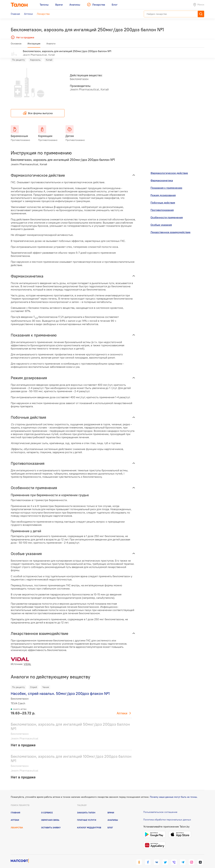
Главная (15, 808)
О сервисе (47, 808)
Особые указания (161, 220)
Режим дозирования (163, 190)
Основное (16, 45)
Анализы (113, 815)
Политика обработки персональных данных (167, 815)
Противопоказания (162, 205)
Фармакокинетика (162, 175)
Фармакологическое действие (169, 168)
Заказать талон (86, 808)
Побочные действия (163, 198)
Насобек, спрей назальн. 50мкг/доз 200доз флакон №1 (60, 689)
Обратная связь (50, 815)
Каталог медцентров (89, 822)
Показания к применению (166, 183)
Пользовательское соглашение (160, 807)
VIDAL (27, 659)
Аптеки (122, 708)
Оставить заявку (51, 822)
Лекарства (17, 822)
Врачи (111, 808)
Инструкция (34, 45)
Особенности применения (167, 212)
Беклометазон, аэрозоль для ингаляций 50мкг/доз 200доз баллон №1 (70, 722)
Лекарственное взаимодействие (170, 227)
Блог (110, 822)
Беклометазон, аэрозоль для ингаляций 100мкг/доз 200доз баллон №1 (71, 753)
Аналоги (51, 45)
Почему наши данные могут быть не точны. (174, 792)
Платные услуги (87, 815)
